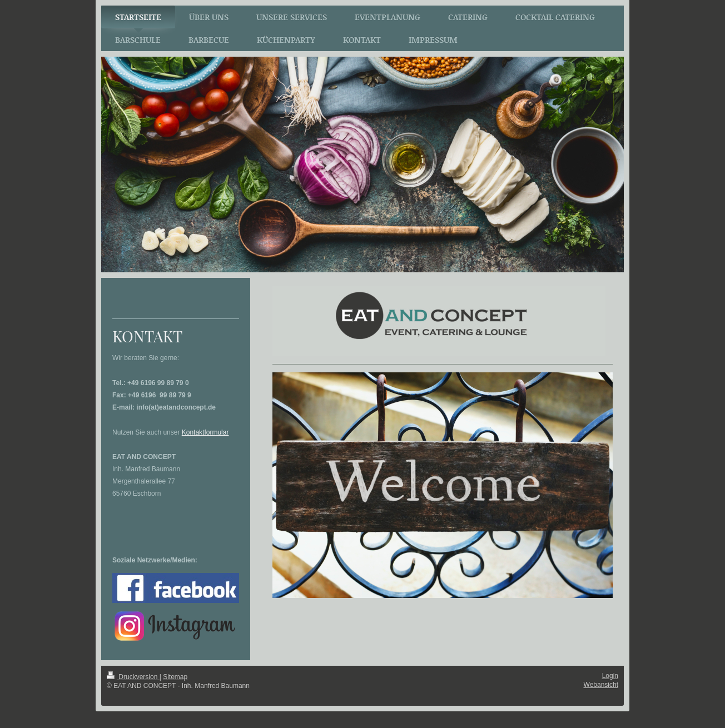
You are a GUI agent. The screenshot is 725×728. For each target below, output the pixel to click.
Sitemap (175, 677)
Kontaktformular (205, 432)
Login (610, 676)
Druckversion (133, 677)
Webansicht (601, 685)
